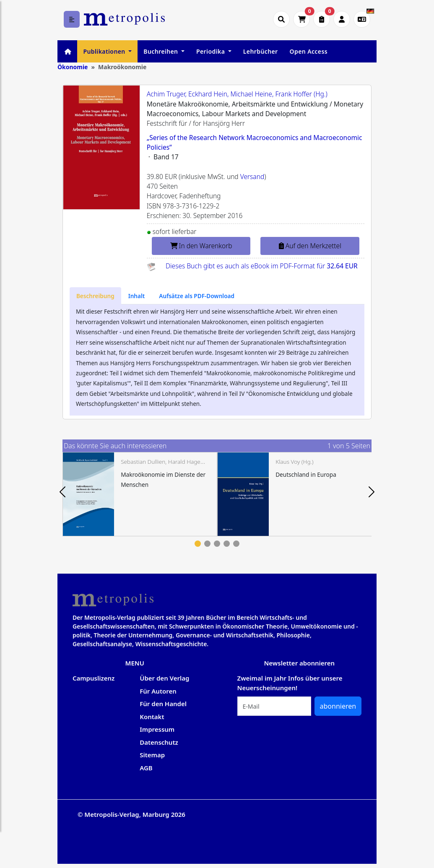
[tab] (95, 296)
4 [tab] (227, 544)
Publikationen (105, 51)
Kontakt (152, 717)
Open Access (309, 51)
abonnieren (338, 706)
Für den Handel (163, 704)
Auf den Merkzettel (310, 246)
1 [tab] (198, 544)
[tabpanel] (140, 494)
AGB (146, 768)
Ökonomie (73, 67)
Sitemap (152, 755)
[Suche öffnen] (281, 19)
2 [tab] (207, 544)
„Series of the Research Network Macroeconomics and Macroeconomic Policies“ (255, 142)
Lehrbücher (261, 51)
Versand (252, 177)
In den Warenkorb (201, 246)
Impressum (157, 729)
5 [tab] (236, 544)
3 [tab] (217, 544)
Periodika (211, 51)
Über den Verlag (164, 678)
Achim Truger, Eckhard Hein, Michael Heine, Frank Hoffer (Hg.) (237, 94)
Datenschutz (159, 742)
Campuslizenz (94, 678)
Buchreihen (161, 51)
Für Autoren (158, 691)
